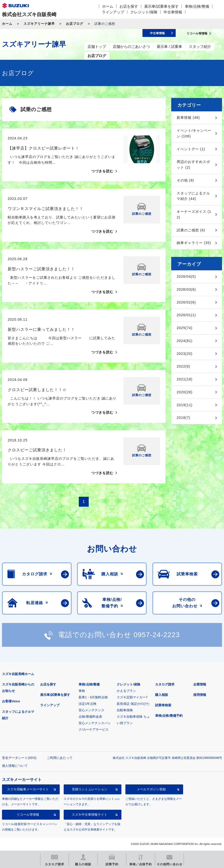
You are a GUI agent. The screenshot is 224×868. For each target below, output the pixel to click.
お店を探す (129, 6)
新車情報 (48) (188, 118)
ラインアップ (113, 12)
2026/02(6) (186, 302)
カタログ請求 (165, 684)
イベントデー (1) (191, 149)
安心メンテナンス (91, 710)
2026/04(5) (186, 277)
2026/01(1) (186, 315)
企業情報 (200, 684)
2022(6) (183, 366)
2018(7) (183, 418)
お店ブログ (75, 24)
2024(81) (185, 341)
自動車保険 (125, 710)
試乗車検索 (163, 705)
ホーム (108, 6)
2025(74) (185, 328)
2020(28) (185, 392)
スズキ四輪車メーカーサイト (28, 789)
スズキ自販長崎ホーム (18, 674)
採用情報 (200, 695)
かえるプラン (126, 691)
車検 (82, 691)
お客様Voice (11, 701)
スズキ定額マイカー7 (132, 697)
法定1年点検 (87, 704)
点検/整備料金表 (90, 717)
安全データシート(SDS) (19, 758)
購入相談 (162, 695)
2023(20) (185, 354)
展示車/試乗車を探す (161, 6)
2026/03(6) (186, 289)
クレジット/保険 (144, 12)
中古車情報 (173, 12)
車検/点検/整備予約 (169, 716)
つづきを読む (102, 171)
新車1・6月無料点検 (93, 697)
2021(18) (185, 379)
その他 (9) (185, 180)
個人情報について (15, 766)
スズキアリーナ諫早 (39, 24)
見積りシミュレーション (90, 789)
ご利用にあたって (60, 758)
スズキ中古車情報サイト (90, 815)
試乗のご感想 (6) (191, 230)
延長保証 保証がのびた (133, 704)
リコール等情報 (28, 815)
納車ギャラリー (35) (194, 243)
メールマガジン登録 (151, 789)
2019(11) (185, 405)
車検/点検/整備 (197, 6)
